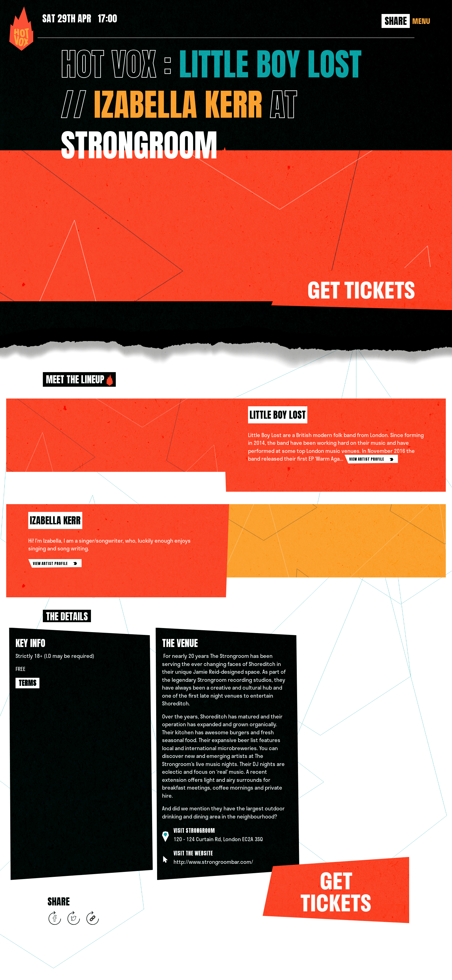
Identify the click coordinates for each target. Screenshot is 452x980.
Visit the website (193, 853)
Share (396, 21)
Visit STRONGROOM (194, 831)
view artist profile (371, 459)
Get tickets (361, 289)
